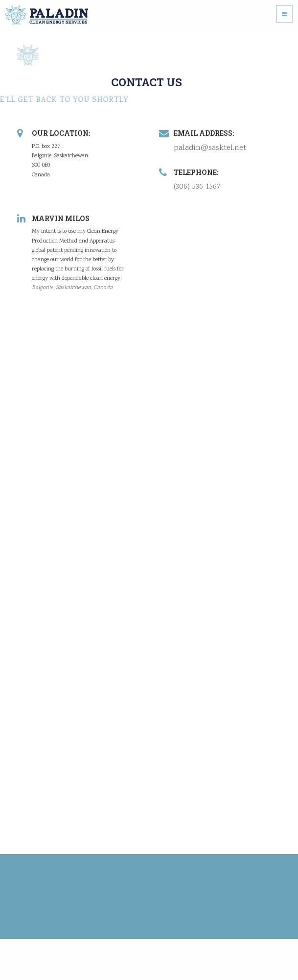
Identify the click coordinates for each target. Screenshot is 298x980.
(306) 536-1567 (197, 187)
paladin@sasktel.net (209, 148)
